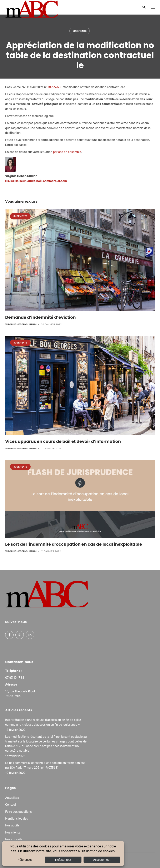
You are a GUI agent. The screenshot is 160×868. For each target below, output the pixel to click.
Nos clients (13, 833)
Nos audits (12, 826)
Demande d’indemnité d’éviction (41, 317)
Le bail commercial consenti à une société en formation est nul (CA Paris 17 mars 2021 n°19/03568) (45, 765)
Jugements (80, 31)
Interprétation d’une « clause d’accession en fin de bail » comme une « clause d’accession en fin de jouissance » (43, 722)
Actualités (12, 798)
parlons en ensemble (67, 152)
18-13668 (54, 87)
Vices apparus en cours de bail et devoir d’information (63, 441)
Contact (11, 805)
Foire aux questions (18, 812)
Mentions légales (17, 819)
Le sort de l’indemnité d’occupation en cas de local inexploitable (74, 544)
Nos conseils (14, 839)
